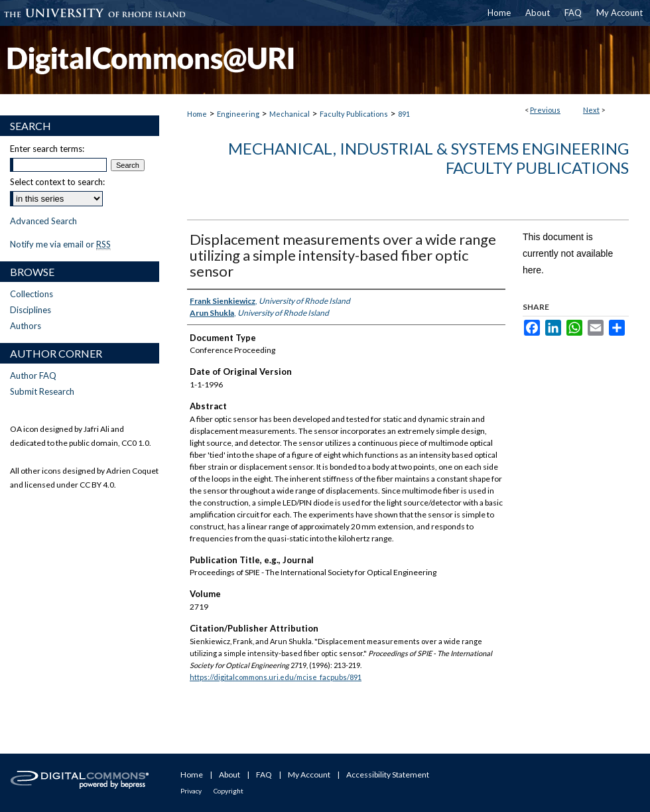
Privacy (191, 791)
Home (197, 114)
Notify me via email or (60, 244)
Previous (545, 110)
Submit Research (42, 391)
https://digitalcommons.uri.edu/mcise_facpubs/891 (276, 677)
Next (591, 110)
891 (404, 114)
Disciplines (31, 310)
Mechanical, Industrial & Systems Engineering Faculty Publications (428, 158)
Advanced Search (43, 221)
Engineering (238, 114)
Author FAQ (33, 375)
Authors (26, 326)
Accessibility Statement (388, 775)
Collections (32, 294)
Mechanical (290, 114)
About (229, 775)
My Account (309, 775)
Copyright (228, 791)
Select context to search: (57, 182)
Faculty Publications (354, 114)
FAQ (264, 775)
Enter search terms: (47, 149)
